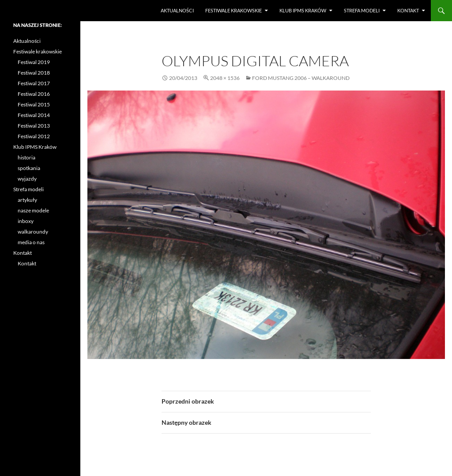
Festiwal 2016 (34, 94)
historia (26, 157)
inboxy (26, 221)
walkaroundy (33, 232)
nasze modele (33, 210)
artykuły (27, 200)
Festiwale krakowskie (234, 10)
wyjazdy (27, 179)
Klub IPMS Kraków (303, 10)
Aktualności (177, 10)
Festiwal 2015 (34, 104)
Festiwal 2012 (34, 136)
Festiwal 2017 (34, 83)
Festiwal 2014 (34, 115)
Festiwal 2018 (34, 73)
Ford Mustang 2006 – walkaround (301, 78)
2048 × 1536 (225, 78)
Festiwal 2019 (34, 62)
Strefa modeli (362, 10)
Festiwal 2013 (34, 126)
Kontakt (408, 10)
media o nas (31, 242)
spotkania (29, 168)
